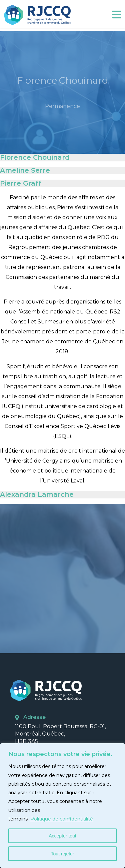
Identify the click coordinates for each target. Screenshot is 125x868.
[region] (62, 806)
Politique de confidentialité (62, 819)
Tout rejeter (62, 854)
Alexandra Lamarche (37, 494)
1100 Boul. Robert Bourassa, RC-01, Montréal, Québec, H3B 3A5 (60, 734)
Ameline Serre (25, 170)
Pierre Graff (21, 183)
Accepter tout (62, 836)
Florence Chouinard (35, 157)
